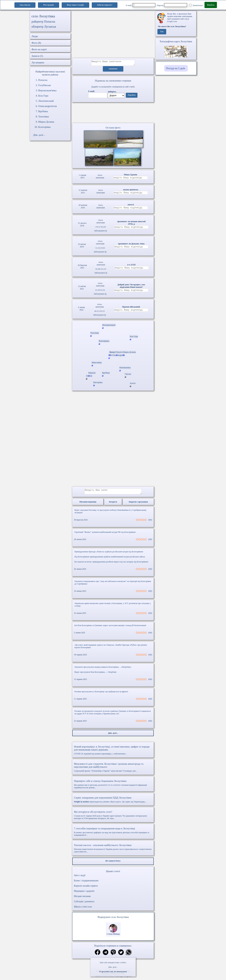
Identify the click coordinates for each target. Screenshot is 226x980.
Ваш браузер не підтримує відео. (113, 113)
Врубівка (43, 111)
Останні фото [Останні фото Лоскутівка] (113, 129)
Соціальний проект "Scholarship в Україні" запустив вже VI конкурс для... (113, 769)
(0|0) (150, 522)
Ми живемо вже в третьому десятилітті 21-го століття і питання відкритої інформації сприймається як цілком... (113, 786)
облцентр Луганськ (44, 27)
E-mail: (141, 5)
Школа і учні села (83, 909)
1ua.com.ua (25, 5)
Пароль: (172, 5)
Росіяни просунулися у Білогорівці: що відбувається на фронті (101, 694)
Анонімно (113, 70)
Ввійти (211, 5)
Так (162, 32)
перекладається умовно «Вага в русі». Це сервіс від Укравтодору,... (113, 802)
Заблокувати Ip (100, 232)
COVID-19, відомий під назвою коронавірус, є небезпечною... (113, 752)
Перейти (132, 96)
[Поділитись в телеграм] (106, 955)
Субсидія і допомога (84, 903)
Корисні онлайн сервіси (86, 888)
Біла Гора (43, 96)
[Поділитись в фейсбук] (98, 954)
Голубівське (45, 85)
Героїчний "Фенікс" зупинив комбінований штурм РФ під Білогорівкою (105, 534)
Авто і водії (80, 877)
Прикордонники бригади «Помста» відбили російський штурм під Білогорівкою (109, 554)
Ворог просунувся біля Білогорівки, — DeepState (95, 674)
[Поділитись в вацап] (129, 955)
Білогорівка (45, 127)
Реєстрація (48, 5)
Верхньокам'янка (47, 90)
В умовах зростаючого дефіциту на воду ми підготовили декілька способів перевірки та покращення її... (113, 834)
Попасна (43, 80)
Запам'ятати (196, 5)
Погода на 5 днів (176, 68)
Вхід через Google (75, 5)
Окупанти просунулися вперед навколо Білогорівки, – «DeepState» (103, 669)
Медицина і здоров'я (84, 893)
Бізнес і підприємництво (86, 883)
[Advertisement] (113, 35)
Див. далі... (113, 967)
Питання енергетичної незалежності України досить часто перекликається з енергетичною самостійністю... (113, 850)
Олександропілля (48, 106)
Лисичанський (46, 101)
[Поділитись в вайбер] (113, 955)
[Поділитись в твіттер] (121, 955)
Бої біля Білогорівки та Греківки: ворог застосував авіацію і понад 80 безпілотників (110, 627)
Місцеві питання (82, 898)
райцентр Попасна (43, 22)
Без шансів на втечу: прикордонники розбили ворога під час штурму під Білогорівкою (111, 564)
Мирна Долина (46, 122)
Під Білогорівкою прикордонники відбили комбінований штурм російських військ (110, 559)
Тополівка (44, 117)
